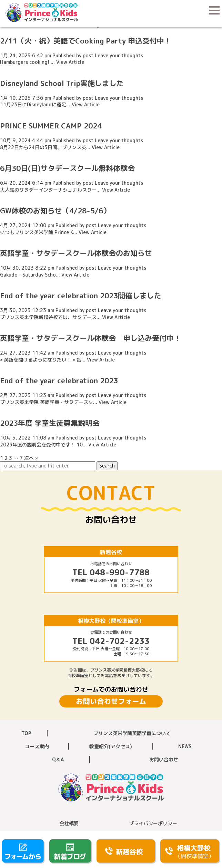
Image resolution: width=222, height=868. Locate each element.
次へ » (31, 458)
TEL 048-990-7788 (111, 572)
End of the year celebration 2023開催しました (81, 296)
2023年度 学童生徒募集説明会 (50, 423)
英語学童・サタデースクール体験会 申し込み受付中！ (90, 338)
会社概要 (69, 823)
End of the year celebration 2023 (59, 380)
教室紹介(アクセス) (111, 746)
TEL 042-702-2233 (111, 641)
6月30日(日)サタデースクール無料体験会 (67, 168)
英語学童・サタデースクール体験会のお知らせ (76, 253)
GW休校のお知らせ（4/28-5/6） (55, 211)
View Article (70, 62)
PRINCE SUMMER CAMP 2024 (51, 126)
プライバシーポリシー (153, 823)
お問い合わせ (164, 759)
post (88, 55)
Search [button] (107, 466)
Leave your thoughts (119, 55)
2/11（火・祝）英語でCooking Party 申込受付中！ (86, 41)
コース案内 (37, 746)
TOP (26, 733)
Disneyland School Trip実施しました (62, 83)
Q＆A (58, 759)
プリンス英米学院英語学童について (132, 733)
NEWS (185, 746)
